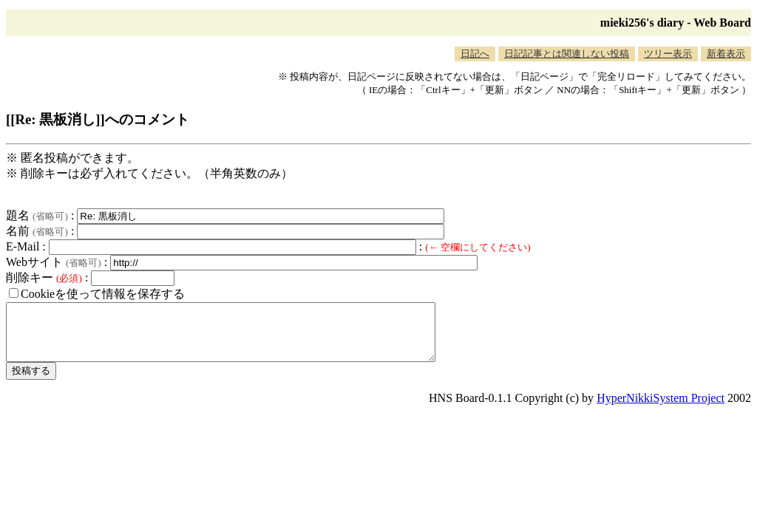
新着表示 (726, 54)
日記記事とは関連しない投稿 (567, 54)
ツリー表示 (668, 54)
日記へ (475, 54)
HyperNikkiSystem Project (661, 409)
